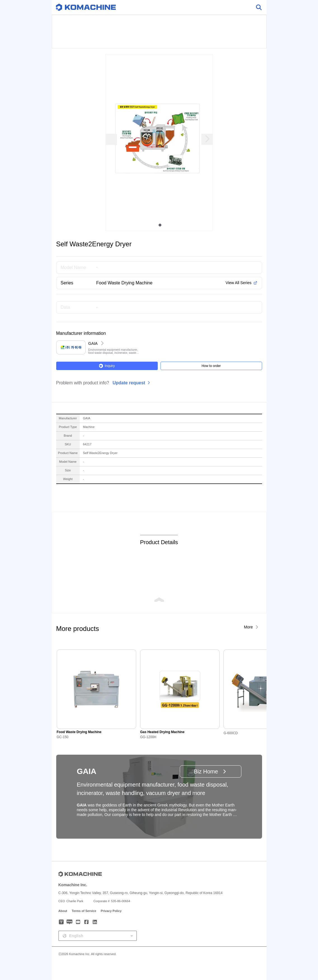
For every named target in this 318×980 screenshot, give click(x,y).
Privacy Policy (111, 911)
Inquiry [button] (107, 366)
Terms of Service (84, 911)
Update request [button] (129, 383)
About (63, 911)
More (248, 627)
